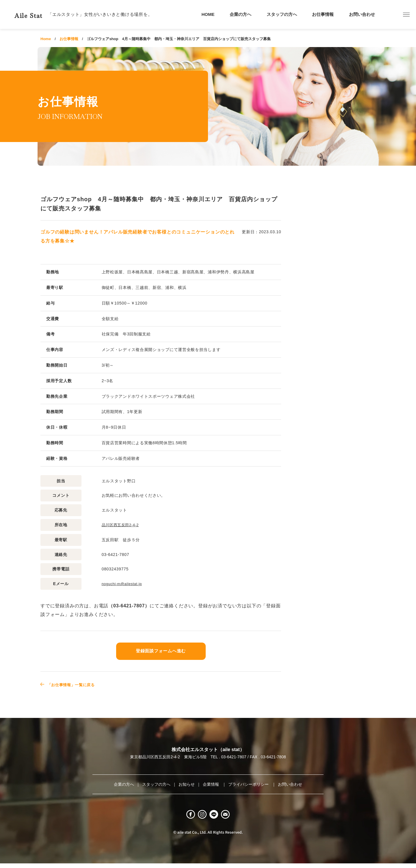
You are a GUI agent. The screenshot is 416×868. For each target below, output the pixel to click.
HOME (208, 14)
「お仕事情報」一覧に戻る (77, 684)
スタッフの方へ (282, 14)
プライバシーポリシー (249, 784)
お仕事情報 (323, 14)
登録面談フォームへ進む (161, 650)
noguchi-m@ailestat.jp (124, 583)
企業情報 (211, 784)
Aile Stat (39, 14)
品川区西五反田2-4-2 (122, 525)
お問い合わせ (362, 14)
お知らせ (187, 784)
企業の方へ (240, 14)
